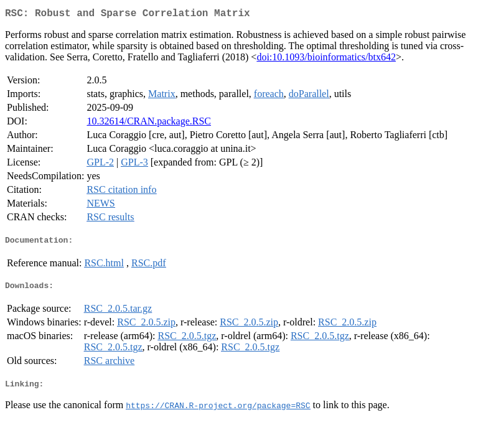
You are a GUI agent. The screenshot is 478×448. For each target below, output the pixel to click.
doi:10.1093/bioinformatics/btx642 (326, 59)
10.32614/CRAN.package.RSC (149, 124)
